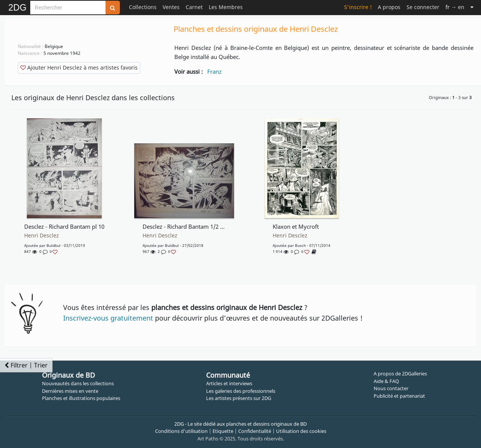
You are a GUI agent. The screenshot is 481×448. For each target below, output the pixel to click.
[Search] (68, 8)
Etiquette (223, 431)
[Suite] (472, 7)
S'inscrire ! (358, 7)
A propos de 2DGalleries (400, 374)
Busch (300, 245)
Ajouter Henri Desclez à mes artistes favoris (79, 67)
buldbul (54, 245)
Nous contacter (391, 388)
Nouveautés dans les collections (78, 383)
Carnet (194, 7)
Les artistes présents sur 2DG (239, 398)
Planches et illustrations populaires (81, 398)
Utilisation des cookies (301, 431)
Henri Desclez (42, 236)
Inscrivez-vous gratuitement (108, 318)
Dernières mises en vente (70, 391)
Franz (214, 71)
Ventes (171, 7)
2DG (17, 8)
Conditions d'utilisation (181, 431)
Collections (143, 7)
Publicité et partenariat (399, 396)
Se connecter (423, 7)
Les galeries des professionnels (241, 391)
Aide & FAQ (386, 381)
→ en (455, 7)
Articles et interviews (229, 383)
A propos (389, 7)
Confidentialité (255, 431)
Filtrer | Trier (26, 365)
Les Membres (226, 7)
